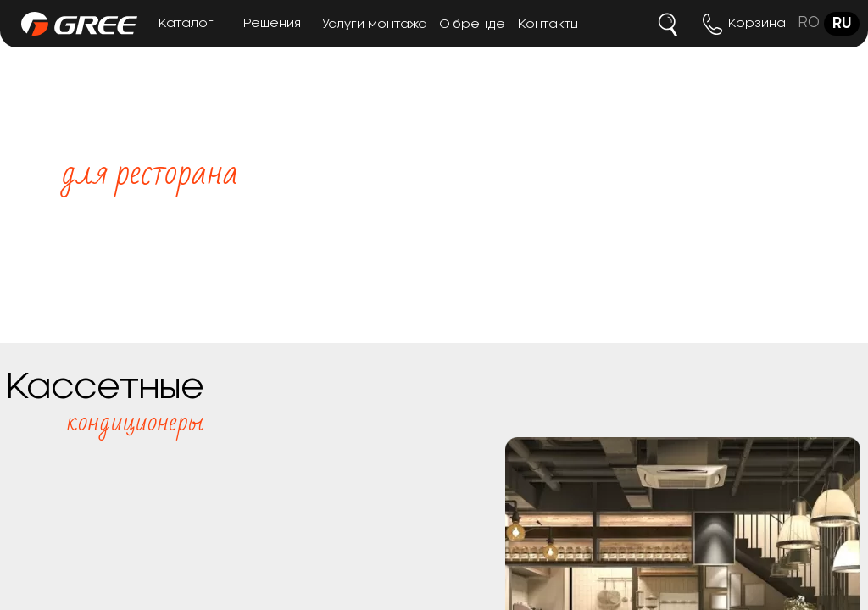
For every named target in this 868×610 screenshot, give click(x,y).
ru (842, 24)
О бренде (473, 25)
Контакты (548, 25)
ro (809, 23)
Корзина (757, 24)
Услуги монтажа (375, 25)
